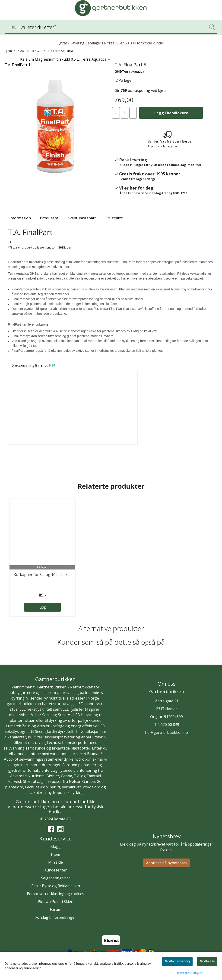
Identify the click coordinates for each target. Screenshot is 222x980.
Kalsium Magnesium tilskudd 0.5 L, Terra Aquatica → (66, 59)
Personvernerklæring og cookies (55, 894)
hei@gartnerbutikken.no (166, 732)
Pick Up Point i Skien (55, 902)
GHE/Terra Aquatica (129, 71)
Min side (55, 862)
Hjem (8, 51)
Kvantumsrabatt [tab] (82, 218)
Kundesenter (55, 870)
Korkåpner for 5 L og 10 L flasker (42, 575)
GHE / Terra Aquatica (57, 51)
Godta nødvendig (177, 961)
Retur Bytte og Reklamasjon (56, 886)
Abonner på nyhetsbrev (167, 863)
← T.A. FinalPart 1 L (17, 65)
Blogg (55, 846)
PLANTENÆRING (26, 51)
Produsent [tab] (49, 218)
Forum (55, 909)
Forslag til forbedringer (56, 917)
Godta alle (207, 961)
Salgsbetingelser (56, 878)
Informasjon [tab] (20, 218)
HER (52, 365)
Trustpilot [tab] (114, 218)
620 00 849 (170, 725)
